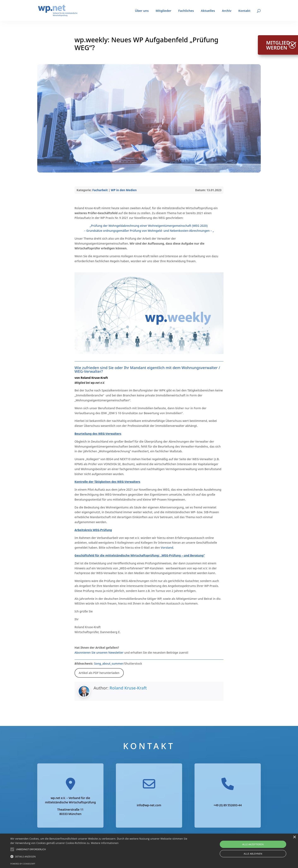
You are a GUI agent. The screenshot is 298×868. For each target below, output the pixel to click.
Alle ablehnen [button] (253, 854)
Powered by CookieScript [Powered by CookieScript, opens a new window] (23, 864)
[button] (31, 849)
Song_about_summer (109, 663)
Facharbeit (100, 190)
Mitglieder (163, 11)
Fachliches (186, 11)
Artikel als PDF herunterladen (99, 673)
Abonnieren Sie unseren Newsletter (99, 653)
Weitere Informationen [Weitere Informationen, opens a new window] (105, 843)
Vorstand (167, 547)
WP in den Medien (124, 190)
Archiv (227, 11)
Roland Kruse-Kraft (128, 688)
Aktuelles (208, 11)
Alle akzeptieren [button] (253, 844)
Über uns (142, 11)
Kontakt (244, 11)
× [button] (294, 837)
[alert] (149, 851)
